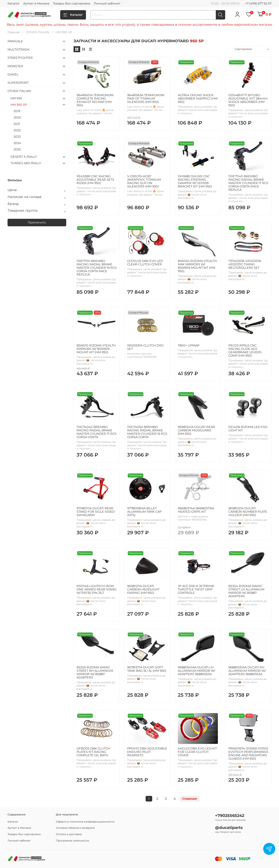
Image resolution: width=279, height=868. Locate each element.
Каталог (14, 3)
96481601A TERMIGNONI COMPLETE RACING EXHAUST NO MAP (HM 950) (95, 100)
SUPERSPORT (18, 83)
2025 (17, 149)
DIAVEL (13, 74)
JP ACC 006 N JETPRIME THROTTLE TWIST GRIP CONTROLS (196, 589)
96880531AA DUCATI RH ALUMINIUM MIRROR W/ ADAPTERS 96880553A (247, 671)
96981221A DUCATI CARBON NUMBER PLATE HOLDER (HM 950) (248, 512)
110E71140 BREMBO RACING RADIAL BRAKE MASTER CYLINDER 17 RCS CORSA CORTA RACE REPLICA (248, 183)
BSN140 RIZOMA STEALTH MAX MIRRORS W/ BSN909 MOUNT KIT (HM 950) (197, 266)
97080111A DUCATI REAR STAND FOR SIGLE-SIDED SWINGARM (96, 512)
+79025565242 (230, 816)
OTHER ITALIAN (38, 32)
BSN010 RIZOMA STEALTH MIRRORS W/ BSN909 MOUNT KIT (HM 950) (96, 349)
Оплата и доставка (69, 834)
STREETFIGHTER (20, 58)
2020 (17, 117)
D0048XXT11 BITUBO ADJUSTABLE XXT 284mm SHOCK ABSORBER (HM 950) (248, 100)
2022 (17, 130)
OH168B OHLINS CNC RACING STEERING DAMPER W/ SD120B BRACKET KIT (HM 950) (195, 181)
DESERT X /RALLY (24, 157)
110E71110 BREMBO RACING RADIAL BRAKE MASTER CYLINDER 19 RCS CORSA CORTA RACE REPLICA (97, 268)
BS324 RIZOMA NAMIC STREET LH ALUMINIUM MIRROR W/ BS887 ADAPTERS (246, 591)
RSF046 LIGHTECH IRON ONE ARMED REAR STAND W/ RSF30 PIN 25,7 (97, 589)
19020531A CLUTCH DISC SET (146, 347)
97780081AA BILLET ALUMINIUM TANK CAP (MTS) (144, 512)
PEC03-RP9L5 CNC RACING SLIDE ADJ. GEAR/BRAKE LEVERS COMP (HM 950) (245, 351)
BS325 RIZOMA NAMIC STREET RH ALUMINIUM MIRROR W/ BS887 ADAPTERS (95, 672)
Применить (37, 222)
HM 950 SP (19, 105)
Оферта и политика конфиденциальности (85, 822)
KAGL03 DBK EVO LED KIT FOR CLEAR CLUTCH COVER (197, 752)
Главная (14, 32)
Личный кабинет (107, 3)
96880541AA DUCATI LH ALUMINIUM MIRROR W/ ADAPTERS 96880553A (196, 671)
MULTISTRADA (18, 49)
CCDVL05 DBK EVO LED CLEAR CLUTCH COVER (145, 263)
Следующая (190, 799)
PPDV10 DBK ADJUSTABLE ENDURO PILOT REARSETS (147, 752)
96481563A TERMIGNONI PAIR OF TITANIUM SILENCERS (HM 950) (146, 98)
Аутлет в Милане (36, 3)
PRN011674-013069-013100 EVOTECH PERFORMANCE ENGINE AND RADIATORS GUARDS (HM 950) (248, 754)
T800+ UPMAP (189, 345)
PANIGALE (15, 41)
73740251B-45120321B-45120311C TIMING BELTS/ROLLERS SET (245, 264)
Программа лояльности (72, 841)
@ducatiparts (229, 828)
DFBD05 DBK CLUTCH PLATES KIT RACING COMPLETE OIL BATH (93, 752)
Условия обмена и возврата (75, 828)
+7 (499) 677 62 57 (258, 3)
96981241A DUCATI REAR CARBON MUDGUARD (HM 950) (196, 430)
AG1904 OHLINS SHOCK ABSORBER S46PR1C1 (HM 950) (198, 98)
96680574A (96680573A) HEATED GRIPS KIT (196, 510)
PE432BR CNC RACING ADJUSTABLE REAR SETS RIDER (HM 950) (95, 180)
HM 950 (16, 98)
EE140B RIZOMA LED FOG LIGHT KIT (248, 429)
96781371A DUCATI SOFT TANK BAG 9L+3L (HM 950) (147, 669)
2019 (17, 111)
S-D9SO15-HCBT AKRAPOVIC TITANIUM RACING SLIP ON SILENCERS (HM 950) (144, 181)
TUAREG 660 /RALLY (26, 163)
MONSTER (15, 66)
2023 (17, 137)
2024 (17, 143)
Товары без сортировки (72, 3)
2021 (17, 124)
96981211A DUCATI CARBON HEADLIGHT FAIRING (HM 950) (143, 589)
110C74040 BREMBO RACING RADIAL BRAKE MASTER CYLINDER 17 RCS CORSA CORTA (97, 432)
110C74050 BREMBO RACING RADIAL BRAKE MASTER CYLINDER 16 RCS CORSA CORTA (147, 432)
